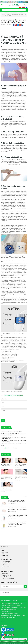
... (12, 448)
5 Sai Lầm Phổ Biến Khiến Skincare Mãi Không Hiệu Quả (7, 489)
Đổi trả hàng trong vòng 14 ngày (8, 578)
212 (14, 448)
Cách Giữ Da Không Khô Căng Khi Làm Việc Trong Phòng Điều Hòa (21, 477)
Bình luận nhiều (6, 455)
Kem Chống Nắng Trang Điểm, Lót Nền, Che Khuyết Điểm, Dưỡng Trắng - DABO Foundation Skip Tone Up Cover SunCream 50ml (17, 524)
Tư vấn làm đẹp (5, 552)
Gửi (3, 421)
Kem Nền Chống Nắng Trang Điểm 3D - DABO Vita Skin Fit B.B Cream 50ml (17, 516)
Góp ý (3, 568)
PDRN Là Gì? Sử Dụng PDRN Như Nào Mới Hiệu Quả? (21, 465)
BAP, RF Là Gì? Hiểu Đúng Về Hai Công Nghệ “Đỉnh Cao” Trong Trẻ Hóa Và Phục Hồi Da (7, 477)
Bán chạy (4, 497)
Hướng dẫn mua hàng (6, 563)
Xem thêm (25, 497)
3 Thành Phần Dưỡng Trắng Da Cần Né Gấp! (10, 432)
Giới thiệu (4, 549)
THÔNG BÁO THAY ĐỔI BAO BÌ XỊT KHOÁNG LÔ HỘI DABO (13, 444)
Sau (16, 448)
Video (3, 551)
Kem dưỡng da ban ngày (5, 91)
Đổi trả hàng (4, 564)
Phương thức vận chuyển (7, 575)
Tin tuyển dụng (5, 555)
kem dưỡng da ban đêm (6, 105)
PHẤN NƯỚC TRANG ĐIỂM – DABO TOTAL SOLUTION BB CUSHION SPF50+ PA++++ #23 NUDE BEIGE (17, 501)
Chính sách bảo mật (6, 561)
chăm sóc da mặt (16, 395)
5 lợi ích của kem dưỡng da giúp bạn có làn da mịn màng (14, 392)
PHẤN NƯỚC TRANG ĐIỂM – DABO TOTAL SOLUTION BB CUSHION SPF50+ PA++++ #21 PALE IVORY (17, 509)
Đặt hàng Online (5, 574)
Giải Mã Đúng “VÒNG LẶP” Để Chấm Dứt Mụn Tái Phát (7, 465)
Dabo (22, 395)
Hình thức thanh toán (6, 566)
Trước (4, 448)
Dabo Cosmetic (5, 593)
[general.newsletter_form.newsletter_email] (12, 586)
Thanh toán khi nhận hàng (7, 577)
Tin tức (3, 554)
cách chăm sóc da (8, 395)
